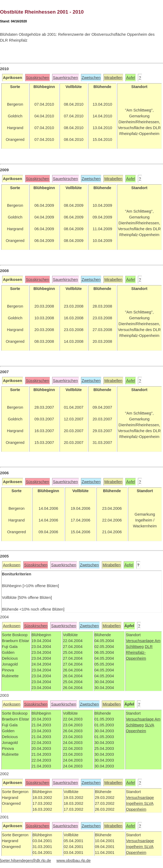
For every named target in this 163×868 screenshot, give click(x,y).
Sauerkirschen (65, 78)
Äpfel (131, 78)
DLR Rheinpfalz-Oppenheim (139, 652)
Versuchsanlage (140, 641)
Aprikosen (12, 565)
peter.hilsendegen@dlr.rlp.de (26, 861)
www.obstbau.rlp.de (73, 861)
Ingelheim (135, 803)
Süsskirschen (38, 78)
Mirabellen (113, 78)
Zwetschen (91, 78)
